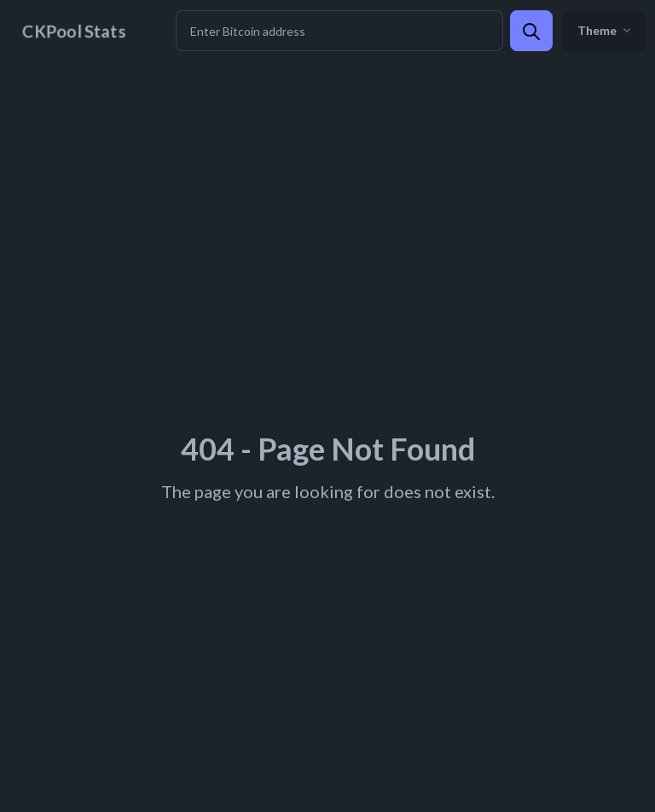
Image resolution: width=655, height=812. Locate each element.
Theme (604, 30)
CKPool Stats (74, 31)
